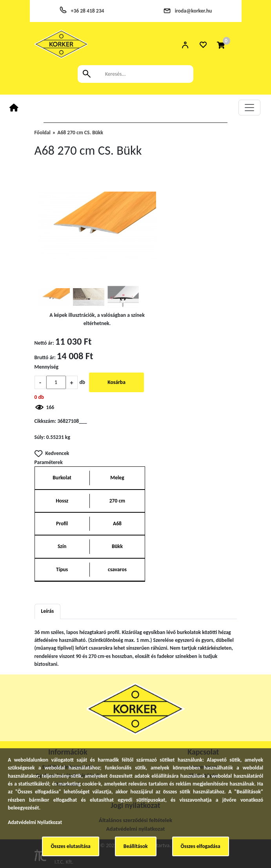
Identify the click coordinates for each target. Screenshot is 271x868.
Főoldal (43, 132)
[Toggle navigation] (249, 108)
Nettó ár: (44, 343)
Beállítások (136, 846)
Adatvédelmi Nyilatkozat (35, 822)
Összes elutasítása (70, 846)
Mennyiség (47, 367)
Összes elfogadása (201, 846)
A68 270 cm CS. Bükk (80, 132)
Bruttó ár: (45, 357)
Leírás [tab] (48, 611)
